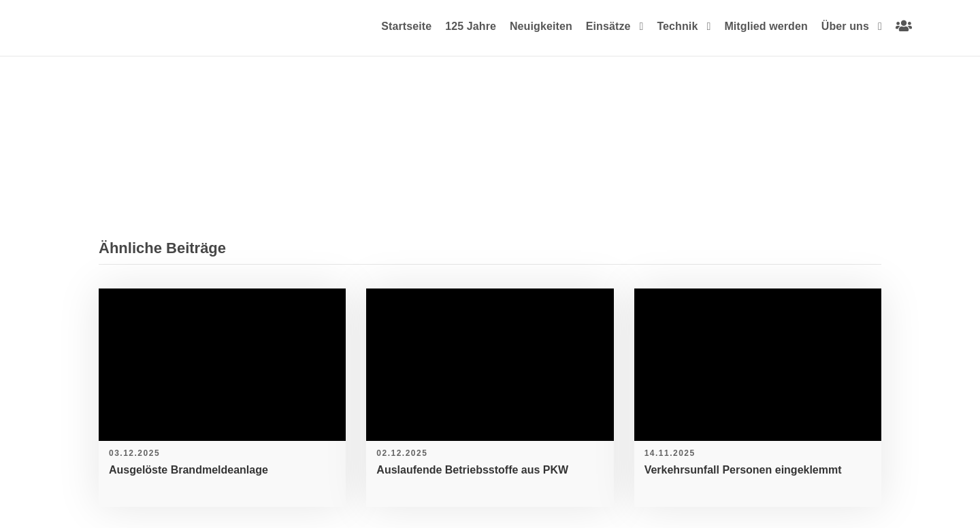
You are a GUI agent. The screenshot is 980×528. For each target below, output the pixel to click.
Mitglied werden (766, 26)
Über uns (845, 26)
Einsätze (608, 26)
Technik (677, 26)
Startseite (406, 26)
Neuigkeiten (541, 26)
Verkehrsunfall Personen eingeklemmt (743, 470)
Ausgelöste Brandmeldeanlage (189, 470)
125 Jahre (471, 26)
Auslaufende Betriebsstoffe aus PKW (472, 470)
